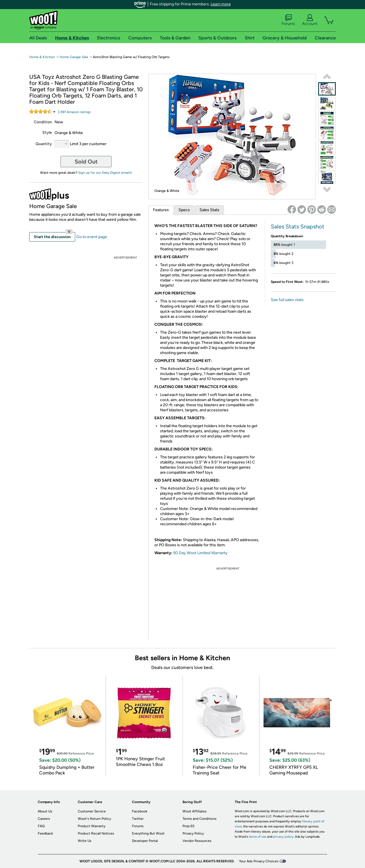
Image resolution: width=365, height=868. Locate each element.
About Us (45, 811)
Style (47, 133)
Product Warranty (92, 826)
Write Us (85, 841)
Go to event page (92, 237)
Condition (43, 122)
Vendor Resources (197, 841)
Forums (288, 20)
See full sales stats (287, 300)
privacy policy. (284, 837)
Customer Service (92, 811)
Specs (184, 210)
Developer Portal (145, 841)
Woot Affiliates (195, 811)
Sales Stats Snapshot (298, 226)
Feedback (45, 833)
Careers (44, 819)
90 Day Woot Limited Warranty (200, 553)
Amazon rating (74, 112)
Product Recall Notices (96, 833)
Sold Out (86, 162)
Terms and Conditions (200, 819)
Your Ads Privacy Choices (259, 861)
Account (310, 20)
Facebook (140, 811)
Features (161, 210)
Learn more (221, 4)
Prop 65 (188, 826)
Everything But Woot (148, 833)
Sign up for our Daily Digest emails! (105, 173)
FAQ (41, 826)
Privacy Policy (193, 833)
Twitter (138, 819)
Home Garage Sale (74, 57)
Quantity (44, 144)
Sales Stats (209, 210)
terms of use (258, 837)
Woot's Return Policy (94, 819)
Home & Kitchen (42, 57)
